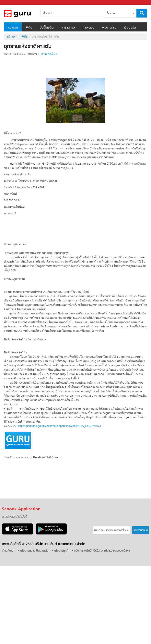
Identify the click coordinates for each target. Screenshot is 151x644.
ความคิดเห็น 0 (49, 54)
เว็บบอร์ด (130, 28)
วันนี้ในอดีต (47, 28)
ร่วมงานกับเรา (141, 530)
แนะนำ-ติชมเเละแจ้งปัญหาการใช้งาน (112, 530)
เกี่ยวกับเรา (8, 551)
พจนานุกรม (109, 28)
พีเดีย (29, 28)
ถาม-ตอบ (88, 28)
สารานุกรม (68, 28)
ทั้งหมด (111, 13)
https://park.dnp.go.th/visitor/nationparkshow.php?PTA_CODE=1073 (60, 426)
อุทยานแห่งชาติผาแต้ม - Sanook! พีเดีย (25, 14)
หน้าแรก (13, 28)
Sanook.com (12, 2)
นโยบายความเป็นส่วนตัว (34, 551)
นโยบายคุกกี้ (61, 551)
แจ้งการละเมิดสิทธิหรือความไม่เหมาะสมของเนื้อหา (102, 551)
